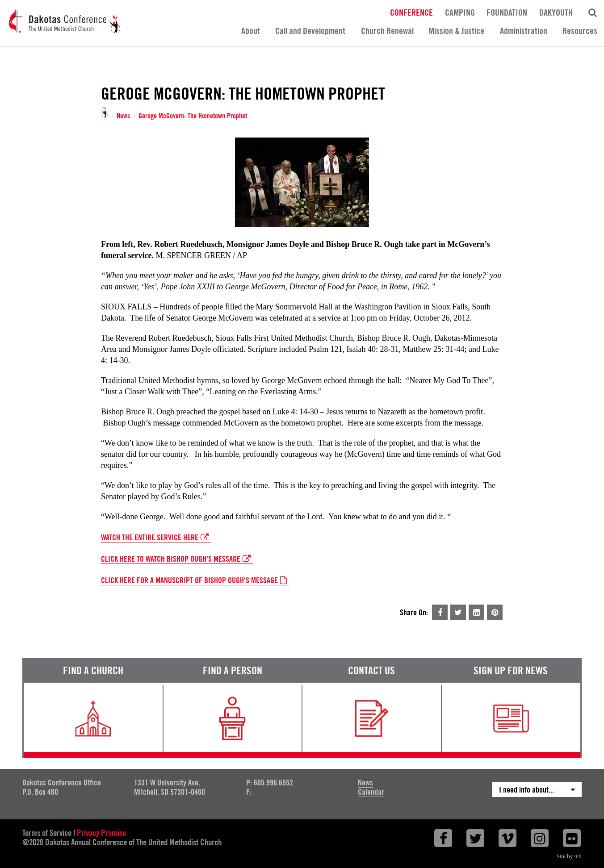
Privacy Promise (101, 833)
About (251, 31)
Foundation (507, 12)
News (123, 116)
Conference (411, 12)
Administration (524, 31)
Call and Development (310, 31)
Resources (580, 31)
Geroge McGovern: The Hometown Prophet (193, 116)
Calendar (371, 792)
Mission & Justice (457, 31)
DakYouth (556, 12)
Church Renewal (387, 31)
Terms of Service (47, 833)
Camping (460, 12)
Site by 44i (569, 856)
